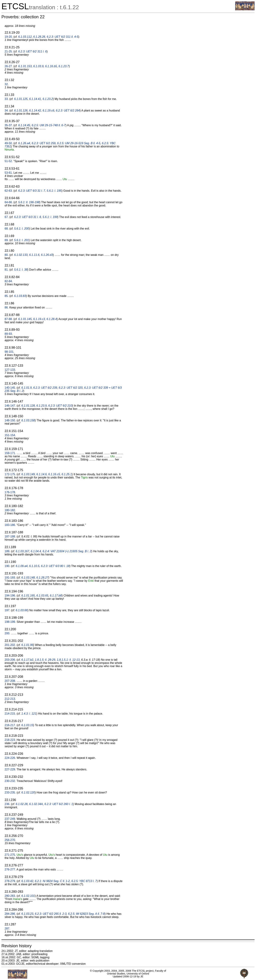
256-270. (10, 840)
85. (7, 296)
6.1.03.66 (22, 610)
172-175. (10, 474)
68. (7, 229)
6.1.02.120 (28, 793)
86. (7, 307)
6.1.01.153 (25, 66)
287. (7, 929)
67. (7, 217)
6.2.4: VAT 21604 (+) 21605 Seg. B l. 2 (67, 551)
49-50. (9, 143)
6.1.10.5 (34, 566)
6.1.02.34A (36, 804)
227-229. (10, 769)
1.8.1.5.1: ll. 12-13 (68, 660)
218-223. (10, 740)
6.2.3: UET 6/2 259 (44, 143)
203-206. (10, 660)
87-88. (9, 319)
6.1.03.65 (42, 596)
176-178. (10, 492)
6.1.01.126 (21, 110)
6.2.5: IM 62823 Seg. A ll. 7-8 (86, 914)
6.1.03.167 (22, 551)
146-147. (10, 406)
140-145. (10, 388)
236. (7, 804)
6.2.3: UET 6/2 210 (60, 406)
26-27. (9, 66)
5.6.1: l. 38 (21, 270)
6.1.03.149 (28, 474)
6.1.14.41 (35, 99)
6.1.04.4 (36, 551)
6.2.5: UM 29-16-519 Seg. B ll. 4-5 (79, 143)
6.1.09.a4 (22, 566)
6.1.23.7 (64, 66)
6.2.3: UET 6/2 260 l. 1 (59, 804)
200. (7, 633)
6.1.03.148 (28, 578)
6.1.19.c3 (39, 319)
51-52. (9, 161)
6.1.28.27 (42, 578)
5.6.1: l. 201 (22, 240)
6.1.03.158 (28, 420)
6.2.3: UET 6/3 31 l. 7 (32, 191)
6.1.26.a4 (24, 143)
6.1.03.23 (27, 914)
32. (7, 84)
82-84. (9, 281)
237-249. (10, 819)
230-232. (10, 781)
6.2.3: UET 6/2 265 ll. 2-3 (51, 914)
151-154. (10, 435)
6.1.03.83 (20, 296)
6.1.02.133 (21, 255)
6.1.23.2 (48, 99)
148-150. (10, 420)
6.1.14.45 (24, 125)
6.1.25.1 (67, 474)
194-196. (10, 596)
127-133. (10, 370)
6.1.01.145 (25, 319)
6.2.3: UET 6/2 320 (71, 388)
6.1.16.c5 (54, 474)
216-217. (10, 725)
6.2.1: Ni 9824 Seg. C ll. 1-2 (52, 881)
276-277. (10, 870)
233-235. (10, 793)
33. (7, 99)
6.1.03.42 (27, 881)
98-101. (9, 352)
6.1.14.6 (42, 474)
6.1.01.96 (27, 645)
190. (7, 566)
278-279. (10, 881)
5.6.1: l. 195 (54, 191)
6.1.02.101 (28, 896)
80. (7, 255)
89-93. (9, 334)
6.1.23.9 (42, 406)
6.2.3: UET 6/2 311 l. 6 (33, 51)
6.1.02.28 (22, 804)
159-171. (10, 453)
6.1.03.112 (25, 37)
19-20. (9, 37)
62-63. (9, 191)
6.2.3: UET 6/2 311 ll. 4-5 (63, 37)
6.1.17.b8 (56, 596)
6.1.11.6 (34, 255)
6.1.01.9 (26, 388)
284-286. (10, 914)
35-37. (9, 125)
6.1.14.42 (35, 110)
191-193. (10, 578)
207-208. (10, 681)
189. (7, 551)
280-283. (10, 896)
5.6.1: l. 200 (22, 229)
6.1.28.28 (39, 37)
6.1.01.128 (28, 406)
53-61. (9, 173)
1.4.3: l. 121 (29, 714)
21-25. (9, 51)
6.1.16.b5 (51, 66)
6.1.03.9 (38, 66)
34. (7, 110)
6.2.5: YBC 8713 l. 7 (84, 881)
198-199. (10, 622)
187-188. (10, 536)
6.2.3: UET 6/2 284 (68, 110)
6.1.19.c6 (49, 110)
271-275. (10, 855)
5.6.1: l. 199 (50, 217)
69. (7, 240)
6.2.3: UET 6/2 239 (45, 388)
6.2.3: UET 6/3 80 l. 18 (55, 566)
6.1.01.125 (21, 99)
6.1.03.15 (27, 725)
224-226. (10, 758)
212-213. (10, 699)
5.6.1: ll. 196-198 (29, 202)
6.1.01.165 (28, 596)
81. (7, 270)
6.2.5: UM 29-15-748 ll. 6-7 (49, 125)
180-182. (10, 510)
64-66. (9, 202)
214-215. (10, 714)
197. (7, 610)
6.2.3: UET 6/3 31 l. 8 (27, 217)
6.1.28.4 (52, 319)
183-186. (10, 525)
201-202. (10, 645)
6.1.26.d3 (47, 255)
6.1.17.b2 (27, 660)
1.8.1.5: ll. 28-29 (45, 660)
